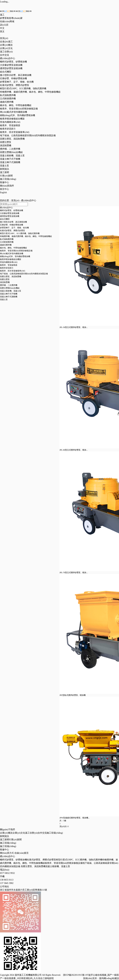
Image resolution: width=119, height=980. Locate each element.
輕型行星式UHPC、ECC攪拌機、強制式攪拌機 (23, 89)
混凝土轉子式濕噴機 (10, 162)
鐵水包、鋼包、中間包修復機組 (16, 105)
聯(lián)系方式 (7, 853)
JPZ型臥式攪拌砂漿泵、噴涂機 (73, 695)
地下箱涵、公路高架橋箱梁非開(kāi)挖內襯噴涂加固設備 (24, 274)
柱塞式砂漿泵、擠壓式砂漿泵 (12, 231)
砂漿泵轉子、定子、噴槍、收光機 (17, 82)
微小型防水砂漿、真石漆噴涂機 (16, 75)
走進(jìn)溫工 (6, 42)
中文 (2, 28)
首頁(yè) (4, 38)
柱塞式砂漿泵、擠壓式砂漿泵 (41, 860)
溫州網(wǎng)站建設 (109, 978)
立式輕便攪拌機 (8, 99)
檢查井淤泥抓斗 (8, 129)
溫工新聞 (4, 172)
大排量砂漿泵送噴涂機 (11, 65)
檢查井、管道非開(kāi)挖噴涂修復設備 (19, 109)
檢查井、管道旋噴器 (10, 125)
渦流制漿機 (6, 146)
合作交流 (4, 55)
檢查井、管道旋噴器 (9, 265)
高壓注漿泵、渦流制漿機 (11, 277)
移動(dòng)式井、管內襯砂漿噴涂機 (15, 256)
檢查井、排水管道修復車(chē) (13, 271)
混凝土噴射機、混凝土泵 (11, 291)
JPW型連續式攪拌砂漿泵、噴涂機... (75, 818)
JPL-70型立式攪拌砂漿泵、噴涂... (74, 573)
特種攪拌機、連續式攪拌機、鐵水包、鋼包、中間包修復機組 (30, 92)
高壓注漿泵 (6, 142)
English (3, 192)
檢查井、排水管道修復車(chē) (15, 132)
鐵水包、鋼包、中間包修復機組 (13, 248)
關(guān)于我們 (7, 830)
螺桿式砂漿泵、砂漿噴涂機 (13, 62)
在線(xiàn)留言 (22, 853)
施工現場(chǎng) (8, 179)
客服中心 (4, 182)
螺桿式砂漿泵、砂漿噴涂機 (13, 860)
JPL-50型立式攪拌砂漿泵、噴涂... (74, 327)
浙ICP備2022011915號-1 (75, 975)
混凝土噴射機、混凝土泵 (58, 866)
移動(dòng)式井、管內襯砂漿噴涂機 (18, 115)
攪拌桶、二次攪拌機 (9, 285)
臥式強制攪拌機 (8, 95)
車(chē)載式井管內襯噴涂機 (14, 112)
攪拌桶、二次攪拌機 (10, 149)
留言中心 (4, 189)
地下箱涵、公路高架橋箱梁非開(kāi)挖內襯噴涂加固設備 (28, 135)
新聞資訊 (4, 169)
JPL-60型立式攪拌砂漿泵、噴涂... (74, 450)
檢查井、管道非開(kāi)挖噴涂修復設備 (64, 863)
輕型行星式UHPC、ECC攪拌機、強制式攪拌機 (20, 233)
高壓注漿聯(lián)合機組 (11, 152)
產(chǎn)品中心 (8, 58)
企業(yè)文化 (6, 48)
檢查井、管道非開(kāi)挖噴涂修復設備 (16, 251)
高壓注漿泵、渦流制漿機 (33, 866)
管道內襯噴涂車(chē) (10, 122)
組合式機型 (6, 72)
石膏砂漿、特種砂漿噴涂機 (13, 78)
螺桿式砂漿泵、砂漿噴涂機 (12, 210)
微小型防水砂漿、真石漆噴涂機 (13, 222)
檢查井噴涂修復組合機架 (12, 119)
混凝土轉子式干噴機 (10, 159)
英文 (2, 32)
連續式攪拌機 (7, 102)
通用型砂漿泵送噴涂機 (11, 68)
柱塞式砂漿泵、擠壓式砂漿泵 (15, 85)
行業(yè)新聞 (6, 176)
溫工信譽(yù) (6, 52)
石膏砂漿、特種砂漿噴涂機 (12, 225)
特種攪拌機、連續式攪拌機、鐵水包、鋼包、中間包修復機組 (26, 236)
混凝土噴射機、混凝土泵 (12, 156)
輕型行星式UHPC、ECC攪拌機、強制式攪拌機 (79, 860)
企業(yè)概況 (6, 45)
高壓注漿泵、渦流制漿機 (12, 139)
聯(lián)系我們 (7, 186)
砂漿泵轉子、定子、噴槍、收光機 (14, 228)
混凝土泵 (4, 166)
